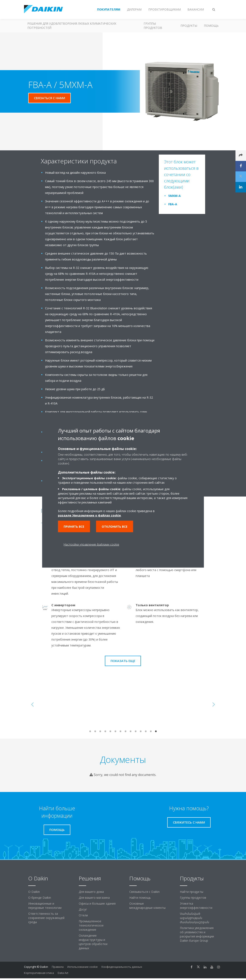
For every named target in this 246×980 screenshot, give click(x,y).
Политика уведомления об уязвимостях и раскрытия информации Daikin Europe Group (197, 934)
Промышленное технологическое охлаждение (91, 925)
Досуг (83, 909)
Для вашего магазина (94, 898)
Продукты (189, 26)
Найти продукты (192, 892)
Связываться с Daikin (144, 892)
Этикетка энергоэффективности (196, 906)
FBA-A (173, 204)
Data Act (63, 973)
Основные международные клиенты (147, 906)
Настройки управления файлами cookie (91, 544)
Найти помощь (140, 898)
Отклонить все (115, 527)
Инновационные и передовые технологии (45, 906)
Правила (58, 967)
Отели (83, 915)
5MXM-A (174, 196)
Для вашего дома (91, 892)
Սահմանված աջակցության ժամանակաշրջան (195, 918)
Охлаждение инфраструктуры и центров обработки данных (93, 942)
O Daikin (34, 892)
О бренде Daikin (40, 898)
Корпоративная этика (39, 973)
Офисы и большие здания (97, 903)
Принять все (74, 527)
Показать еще (123, 661)
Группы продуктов (153, 26)
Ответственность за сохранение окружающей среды (46, 918)
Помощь (211, 26)
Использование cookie (83, 967)
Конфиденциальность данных (122, 967)
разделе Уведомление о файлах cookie (89, 515)
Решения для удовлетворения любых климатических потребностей (72, 26)
